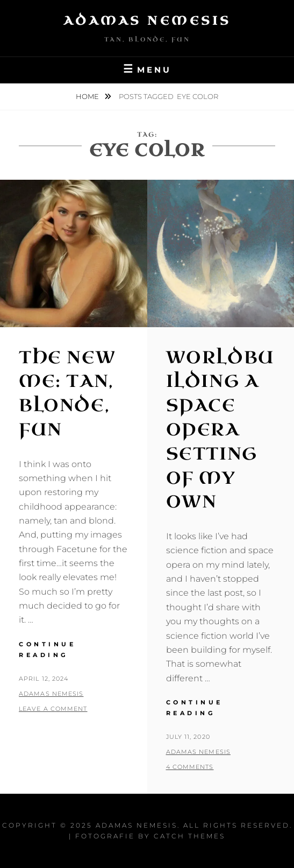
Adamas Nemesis (147, 21)
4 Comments (190, 767)
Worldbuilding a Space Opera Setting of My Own (220, 430)
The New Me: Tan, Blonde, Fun (67, 394)
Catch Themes (189, 836)
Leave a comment (53, 709)
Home (88, 96)
